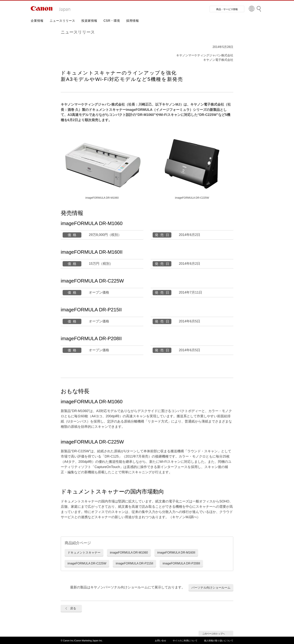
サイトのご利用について (185, 641)
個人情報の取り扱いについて (219, 641)
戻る (73, 608)
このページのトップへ (214, 634)
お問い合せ (160, 641)
